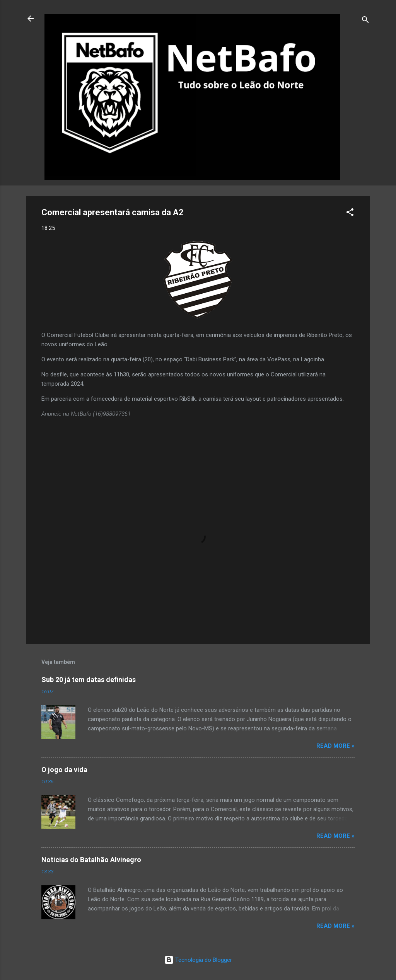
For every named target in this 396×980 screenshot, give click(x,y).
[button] (350, 214)
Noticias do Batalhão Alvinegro (91, 860)
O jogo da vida (64, 770)
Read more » (335, 746)
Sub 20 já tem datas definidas (89, 680)
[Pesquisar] (365, 21)
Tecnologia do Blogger (198, 960)
